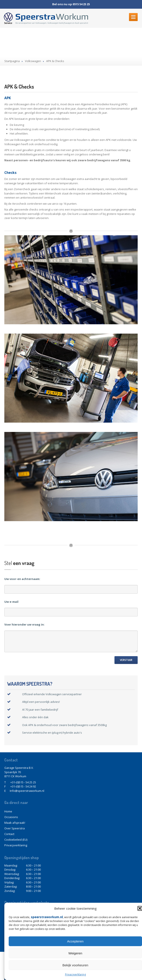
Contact (9, 834)
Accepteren (75, 941)
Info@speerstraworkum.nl (27, 791)
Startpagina (12, 61)
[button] (140, 908)
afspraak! (15, 823)
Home (8, 811)
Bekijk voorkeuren (75, 965)
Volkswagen (33, 61)
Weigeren (75, 953)
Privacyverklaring (75, 974)
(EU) (16, 840)
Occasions (11, 817)
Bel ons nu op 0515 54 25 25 (71, 4)
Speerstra (15, 828)
